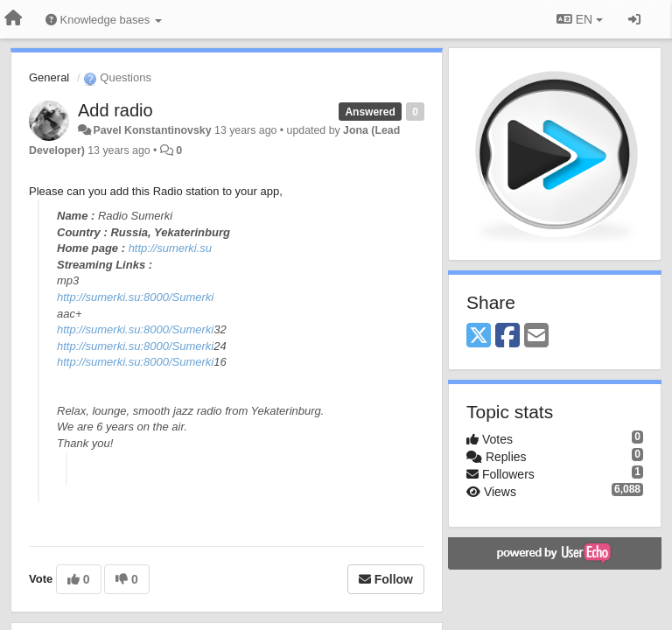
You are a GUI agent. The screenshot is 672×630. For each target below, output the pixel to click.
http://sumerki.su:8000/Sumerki (135, 297)
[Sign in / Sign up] (634, 19)
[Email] (536, 336)
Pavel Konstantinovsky (152, 130)
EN (580, 19)
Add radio (115, 110)
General (49, 77)
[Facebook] (507, 336)
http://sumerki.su (170, 248)
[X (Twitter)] (479, 336)
